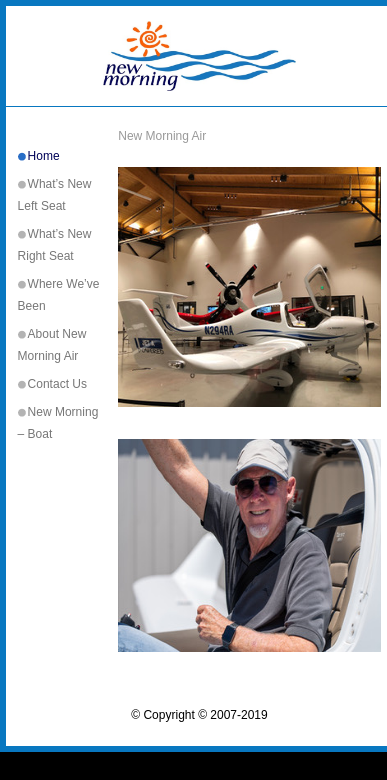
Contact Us (57, 384)
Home (44, 156)
